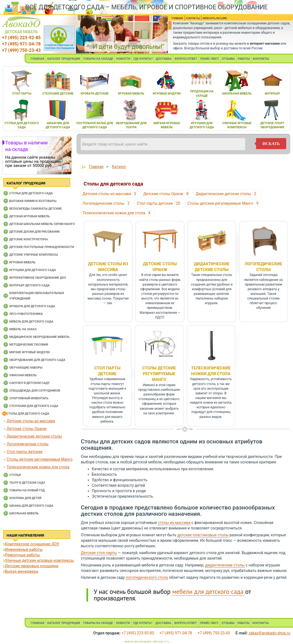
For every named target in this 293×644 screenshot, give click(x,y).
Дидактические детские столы (34, 436)
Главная (96, 167)
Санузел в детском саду (30, 383)
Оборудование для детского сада (37, 360)
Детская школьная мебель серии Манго (42, 224)
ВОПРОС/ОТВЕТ (186, 59)
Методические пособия (29, 345)
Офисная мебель (23, 375)
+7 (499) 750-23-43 (21, 50)
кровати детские (95, 94)
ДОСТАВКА (164, 59)
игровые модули (167, 94)
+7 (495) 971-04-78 (21, 44)
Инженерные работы (24, 549)
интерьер (272, 94)
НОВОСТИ (123, 59)
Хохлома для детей (25, 498)
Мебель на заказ (23, 329)
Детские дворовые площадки (32, 566)
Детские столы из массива (31, 421)
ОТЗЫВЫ (228, 59)
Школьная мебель (24, 513)
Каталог (119, 167)
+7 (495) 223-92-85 (21, 38)
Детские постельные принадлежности (42, 247)
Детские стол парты (99, 553)
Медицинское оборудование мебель (39, 337)
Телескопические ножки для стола (38, 467)
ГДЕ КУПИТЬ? (143, 59)
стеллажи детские (58, 94)
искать (271, 144)
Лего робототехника (26, 314)
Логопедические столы (27, 444)
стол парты (22, 94)
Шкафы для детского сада (31, 506)
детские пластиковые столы (203, 535)
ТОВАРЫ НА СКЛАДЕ (98, 59)
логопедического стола (147, 577)
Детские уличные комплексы (34, 255)
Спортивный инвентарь (29, 398)
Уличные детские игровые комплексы (39, 560)
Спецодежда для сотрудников (35, 391)
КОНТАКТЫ (261, 59)
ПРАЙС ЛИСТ (210, 59)
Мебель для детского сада (31, 322)
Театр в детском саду (27, 483)
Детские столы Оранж (27, 429)
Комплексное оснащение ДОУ (32, 544)
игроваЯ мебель (131, 94)
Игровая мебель (22, 262)
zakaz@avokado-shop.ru (269, 633)
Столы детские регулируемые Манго (40, 459)
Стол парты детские (24, 452)
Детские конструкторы (28, 239)
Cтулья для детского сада (31, 193)
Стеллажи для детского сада (34, 406)
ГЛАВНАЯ (37, 59)
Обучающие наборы (26, 368)
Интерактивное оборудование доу (38, 278)
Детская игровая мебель (30, 216)
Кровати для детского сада (32, 306)
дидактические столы (225, 565)
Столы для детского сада (28, 414)
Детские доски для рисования (34, 232)
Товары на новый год (27, 490)
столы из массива (174, 523)
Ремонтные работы (22, 555)
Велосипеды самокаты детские (36, 209)
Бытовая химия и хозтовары (33, 201)
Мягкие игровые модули (29, 352)
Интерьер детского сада (30, 285)
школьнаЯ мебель (237, 94)
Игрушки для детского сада (33, 270)
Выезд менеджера (21, 571)
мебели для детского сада (208, 592)
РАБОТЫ (244, 59)
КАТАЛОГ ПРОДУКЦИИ (64, 59)
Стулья (15, 475)
